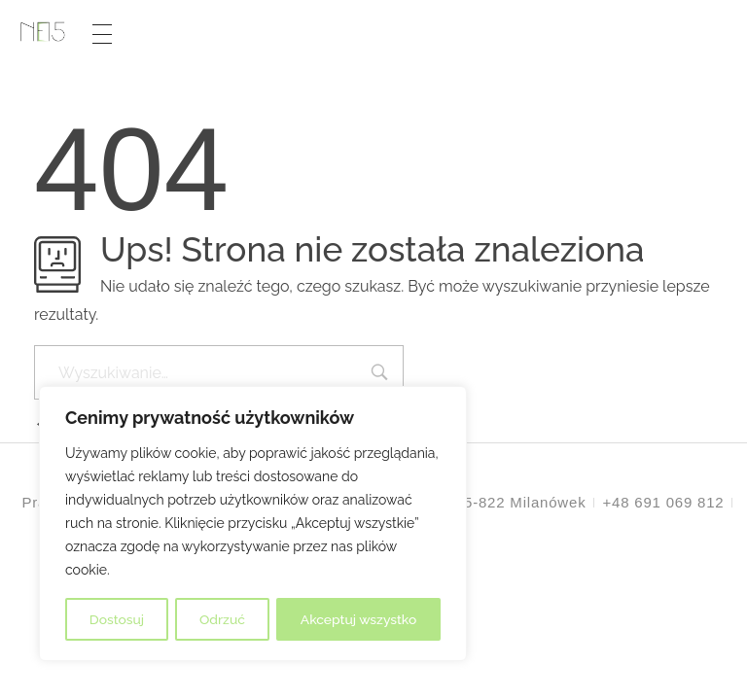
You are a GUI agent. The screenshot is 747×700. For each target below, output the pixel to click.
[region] (253, 524)
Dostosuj (116, 619)
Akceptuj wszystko (358, 619)
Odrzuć (221, 619)
